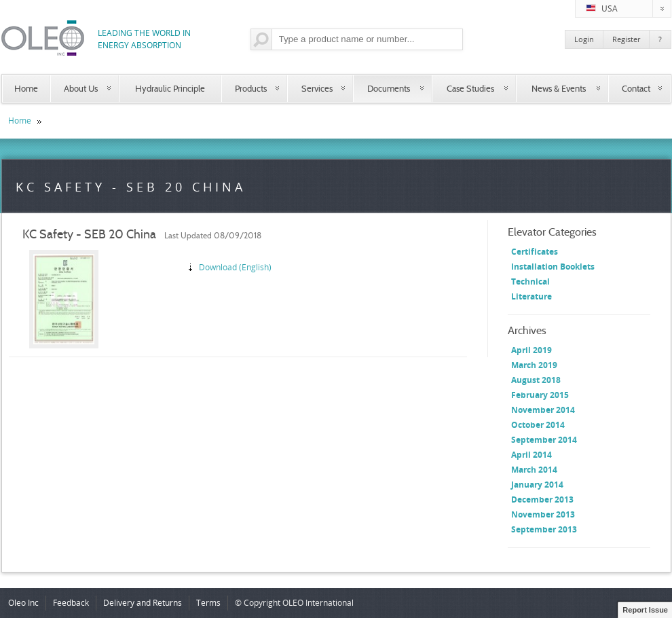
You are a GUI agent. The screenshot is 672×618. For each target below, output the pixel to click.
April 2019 (531, 350)
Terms (208, 603)
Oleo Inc (23, 603)
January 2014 (537, 485)
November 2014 (543, 410)
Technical (530, 281)
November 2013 (543, 514)
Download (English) (235, 267)
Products (251, 88)
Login (584, 39)
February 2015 (540, 395)
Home (26, 88)
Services (317, 88)
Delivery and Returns (143, 603)
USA (629, 9)
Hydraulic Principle (170, 88)
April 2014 (531, 455)
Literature (531, 296)
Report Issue (645, 610)
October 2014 (538, 425)
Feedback (71, 603)
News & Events (559, 88)
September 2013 (544, 529)
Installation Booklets (553, 267)
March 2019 (534, 365)
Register (626, 39)
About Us (81, 88)
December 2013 (542, 499)
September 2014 (544, 440)
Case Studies (470, 88)
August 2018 (536, 380)
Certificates (535, 252)
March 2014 (534, 470)
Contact (636, 88)
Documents (389, 88)
